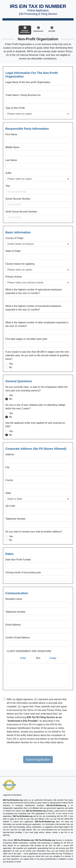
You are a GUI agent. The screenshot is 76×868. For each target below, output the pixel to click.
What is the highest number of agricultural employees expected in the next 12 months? (34, 291)
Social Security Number (18, 199)
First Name (11, 134)
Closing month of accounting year (23, 572)
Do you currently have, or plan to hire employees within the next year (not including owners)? (37, 389)
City (7, 467)
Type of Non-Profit (15, 108)
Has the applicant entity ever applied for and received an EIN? (35, 425)
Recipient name (14, 599)
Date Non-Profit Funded (18, 560)
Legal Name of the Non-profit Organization (28, 82)
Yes (11, 364)
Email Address (13, 625)
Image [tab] (53, 658)
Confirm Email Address (18, 638)
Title (8, 186)
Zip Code (10, 506)
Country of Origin (14, 238)
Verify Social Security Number (21, 212)
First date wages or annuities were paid (26, 339)
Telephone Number (15, 519)
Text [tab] (38, 658)
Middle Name (12, 147)
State (8, 493)
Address (10, 454)
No (10, 367)
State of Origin (13, 251)
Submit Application (38, 760)
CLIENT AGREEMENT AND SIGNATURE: (29, 651)
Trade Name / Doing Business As (23, 95)
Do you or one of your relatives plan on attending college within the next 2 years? (35, 407)
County (9, 480)
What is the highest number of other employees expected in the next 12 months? (37, 324)
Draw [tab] (23, 658)
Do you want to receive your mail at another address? (34, 532)
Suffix (8, 173)
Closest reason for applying (20, 264)
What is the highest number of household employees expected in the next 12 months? (33, 308)
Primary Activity (14, 277)
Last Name (11, 160)
